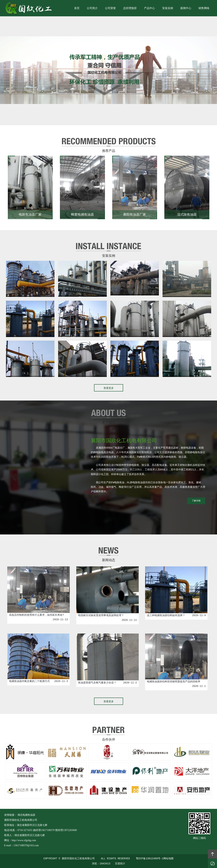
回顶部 (212, 854)
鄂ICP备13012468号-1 (150, 859)
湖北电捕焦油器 (26, 815)
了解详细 (196, 501)
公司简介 (92, 8)
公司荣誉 (110, 8)
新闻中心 (186, 8)
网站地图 (169, 859)
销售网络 (204, 8)
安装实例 (168, 8)
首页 (77, 8)
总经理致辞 (130, 8)
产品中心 (149, 8)
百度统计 (120, 864)
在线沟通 (212, 863)
